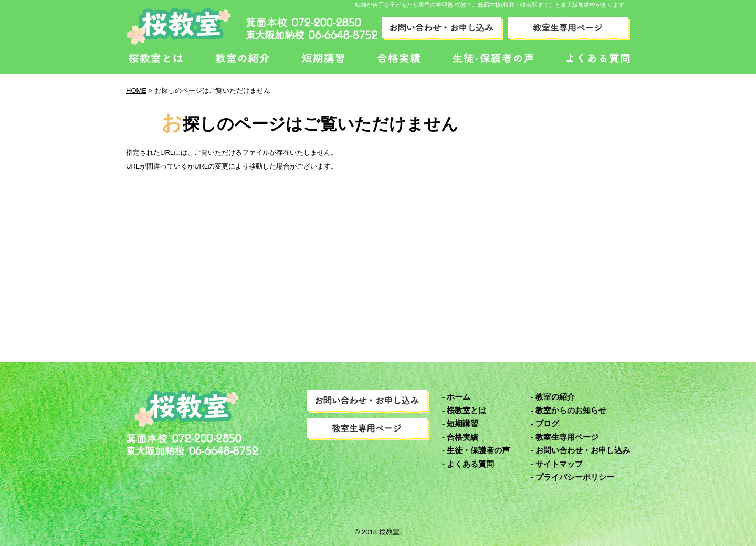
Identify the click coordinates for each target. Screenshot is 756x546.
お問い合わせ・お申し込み (583, 450)
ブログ (547, 423)
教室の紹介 (555, 397)
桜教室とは (466, 410)
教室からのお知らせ (571, 410)
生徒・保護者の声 (478, 450)
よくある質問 (470, 464)
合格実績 (463, 437)
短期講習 (463, 423)
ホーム (459, 397)
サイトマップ (559, 464)
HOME (136, 91)
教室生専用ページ (567, 437)
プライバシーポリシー (575, 477)
